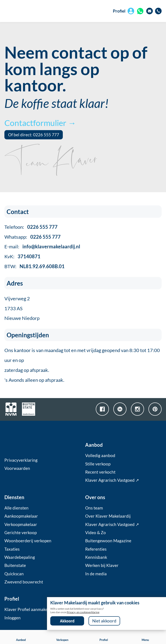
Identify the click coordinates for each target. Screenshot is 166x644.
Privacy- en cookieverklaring (83, 612)
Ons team (94, 508)
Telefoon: (31, 227)
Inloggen (13, 618)
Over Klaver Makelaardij (108, 516)
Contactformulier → (40, 123)
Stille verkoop (98, 464)
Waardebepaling (20, 557)
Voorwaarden (17, 468)
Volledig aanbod (100, 456)
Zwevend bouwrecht (24, 582)
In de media (96, 574)
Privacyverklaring (21, 460)
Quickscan (14, 574)
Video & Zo (96, 533)
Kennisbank (96, 557)
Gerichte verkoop (21, 533)
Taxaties (12, 549)
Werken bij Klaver (102, 565)
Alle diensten (16, 508)
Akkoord (67, 621)
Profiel (119, 11)
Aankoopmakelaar (21, 516)
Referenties (96, 549)
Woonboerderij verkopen (28, 541)
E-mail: (42, 246)
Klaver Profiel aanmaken (27, 609)
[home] (29, 11)
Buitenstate (15, 565)
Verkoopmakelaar (21, 524)
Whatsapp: (32, 237)
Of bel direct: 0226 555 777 (34, 135)
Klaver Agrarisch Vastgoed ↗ (112, 480)
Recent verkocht (100, 472)
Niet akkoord (104, 621)
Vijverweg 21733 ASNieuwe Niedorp (22, 308)
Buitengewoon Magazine (108, 541)
